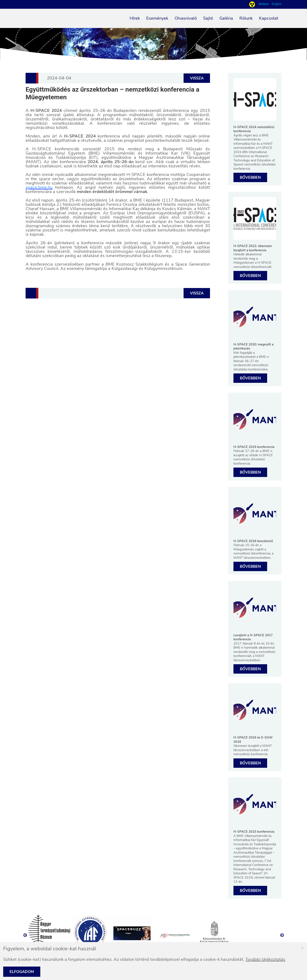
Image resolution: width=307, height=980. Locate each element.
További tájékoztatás (265, 959)
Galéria (226, 18)
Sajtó (208, 18)
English (277, 4)
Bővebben (250, 177)
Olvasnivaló (186, 18)
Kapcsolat (269, 18)
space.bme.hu (39, 187)
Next (282, 935)
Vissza (197, 78)
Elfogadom (22, 972)
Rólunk (246, 18)
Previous (25, 935)
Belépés (264, 4)
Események (157, 18)
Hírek (135, 18)
